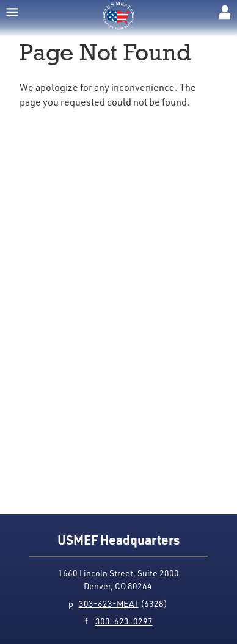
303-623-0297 (124, 621)
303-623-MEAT (109, 603)
